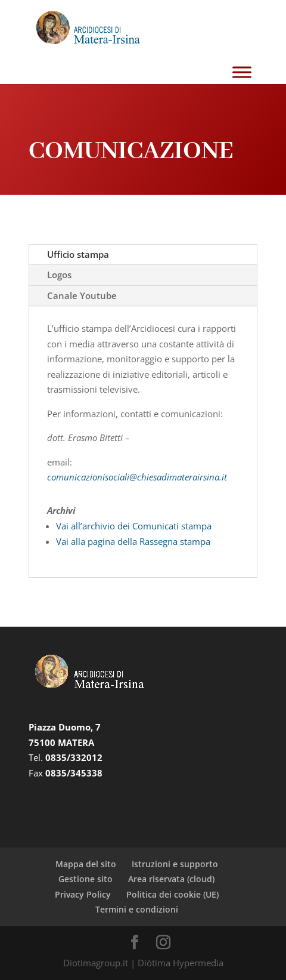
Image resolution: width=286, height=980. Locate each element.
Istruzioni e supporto (175, 864)
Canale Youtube (82, 295)
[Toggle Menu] (242, 73)
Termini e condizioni (137, 909)
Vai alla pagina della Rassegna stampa (133, 541)
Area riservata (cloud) (171, 879)
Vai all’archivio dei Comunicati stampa (134, 526)
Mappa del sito (86, 864)
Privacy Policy (83, 894)
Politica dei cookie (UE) (172, 894)
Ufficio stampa (78, 254)
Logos (59, 275)
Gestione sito (86, 879)
